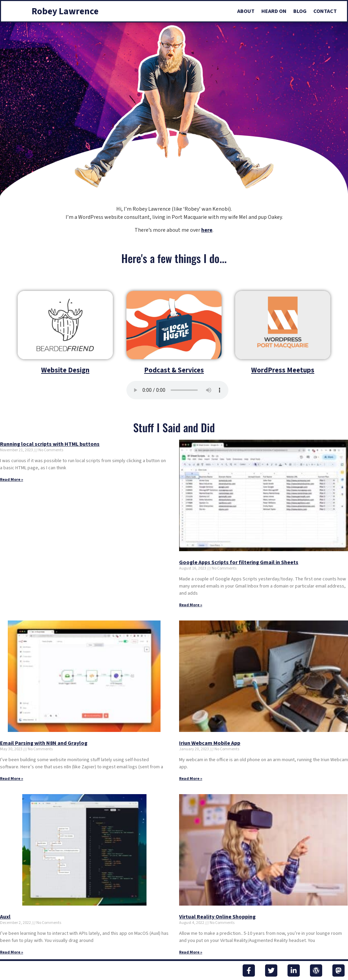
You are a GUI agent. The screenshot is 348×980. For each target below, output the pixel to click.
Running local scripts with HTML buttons (50, 444)
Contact (325, 11)
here (207, 230)
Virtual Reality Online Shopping (217, 917)
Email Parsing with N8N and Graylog (44, 743)
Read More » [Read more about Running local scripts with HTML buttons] (12, 480)
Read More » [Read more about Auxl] (12, 952)
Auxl (5, 917)
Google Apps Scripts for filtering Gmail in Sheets (239, 562)
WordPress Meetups (283, 370)
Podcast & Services (174, 370)
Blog (300, 11)
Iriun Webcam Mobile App (210, 743)
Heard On (274, 11)
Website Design (65, 370)
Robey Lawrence (65, 11)
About (246, 11)
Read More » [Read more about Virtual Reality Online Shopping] (191, 952)
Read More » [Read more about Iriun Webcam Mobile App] (191, 779)
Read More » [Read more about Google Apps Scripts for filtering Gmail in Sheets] (191, 605)
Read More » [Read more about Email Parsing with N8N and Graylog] (12, 779)
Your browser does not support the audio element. (177, 390)
